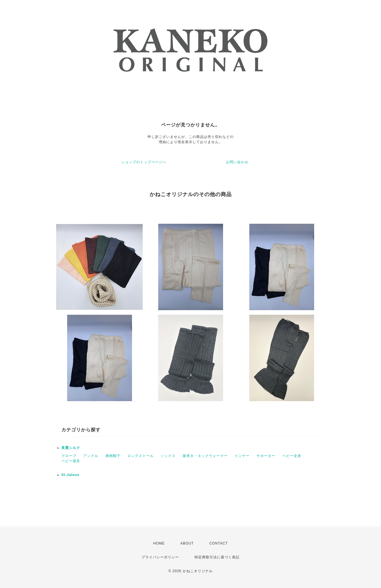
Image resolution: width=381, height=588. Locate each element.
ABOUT (187, 543)
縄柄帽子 (113, 456)
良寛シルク (71, 448)
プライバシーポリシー (160, 557)
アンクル (91, 456)
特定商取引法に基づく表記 (217, 557)
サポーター (266, 456)
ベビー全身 (292, 456)
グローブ (69, 456)
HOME (159, 543)
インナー (242, 456)
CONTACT (218, 543)
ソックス (168, 456)
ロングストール (140, 456)
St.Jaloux (70, 475)
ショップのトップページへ (144, 162)
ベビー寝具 (71, 461)
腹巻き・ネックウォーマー (205, 456)
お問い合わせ (237, 162)
